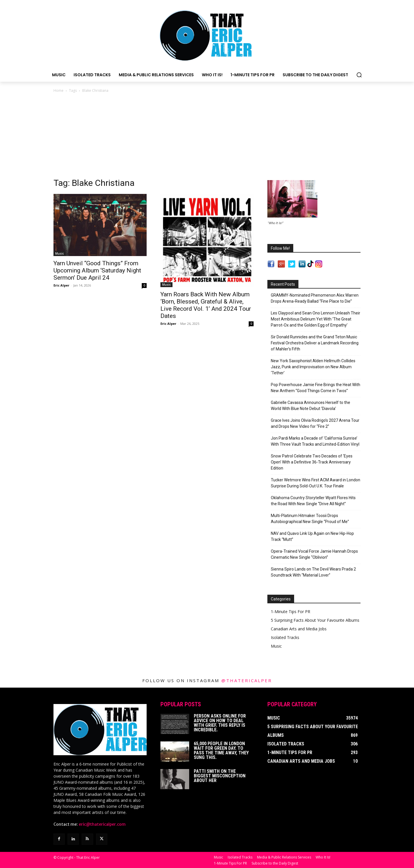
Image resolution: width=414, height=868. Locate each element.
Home (59, 90)
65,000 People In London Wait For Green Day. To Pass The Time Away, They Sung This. (221, 750)
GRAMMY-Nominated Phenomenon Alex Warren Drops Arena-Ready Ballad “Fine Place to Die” (315, 298)
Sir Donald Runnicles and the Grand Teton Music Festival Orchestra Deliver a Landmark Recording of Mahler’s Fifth (315, 343)
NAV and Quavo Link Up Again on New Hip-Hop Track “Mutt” (312, 536)
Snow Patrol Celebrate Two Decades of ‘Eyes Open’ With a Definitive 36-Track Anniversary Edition (312, 462)
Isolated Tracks (285, 637)
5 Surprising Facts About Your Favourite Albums (315, 620)
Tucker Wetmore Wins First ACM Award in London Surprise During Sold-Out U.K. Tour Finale (316, 483)
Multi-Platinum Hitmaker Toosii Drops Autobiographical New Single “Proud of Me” (310, 519)
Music (60, 253)
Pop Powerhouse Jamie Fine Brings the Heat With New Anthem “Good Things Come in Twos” (316, 388)
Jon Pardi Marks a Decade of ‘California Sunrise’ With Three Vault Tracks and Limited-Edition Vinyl (315, 441)
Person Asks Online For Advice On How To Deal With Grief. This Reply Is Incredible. (220, 723)
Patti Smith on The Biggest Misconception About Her (220, 776)
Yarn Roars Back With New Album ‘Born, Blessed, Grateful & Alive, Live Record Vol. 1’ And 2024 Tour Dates (206, 305)
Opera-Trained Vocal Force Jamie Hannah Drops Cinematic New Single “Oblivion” (314, 554)
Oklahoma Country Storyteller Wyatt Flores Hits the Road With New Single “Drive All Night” (313, 501)
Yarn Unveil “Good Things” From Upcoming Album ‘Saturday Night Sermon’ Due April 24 (97, 270)
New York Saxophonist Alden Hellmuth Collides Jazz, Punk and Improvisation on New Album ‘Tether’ (313, 367)
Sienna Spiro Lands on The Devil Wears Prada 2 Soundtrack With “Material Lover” (313, 572)
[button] (359, 75)
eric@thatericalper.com (102, 824)
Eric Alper (61, 285)
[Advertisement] (207, 137)
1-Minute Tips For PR (291, 612)
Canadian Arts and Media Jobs (299, 629)
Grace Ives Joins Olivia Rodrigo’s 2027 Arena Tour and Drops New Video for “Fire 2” (315, 423)
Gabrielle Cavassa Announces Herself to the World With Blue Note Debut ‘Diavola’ (310, 406)
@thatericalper (247, 680)
